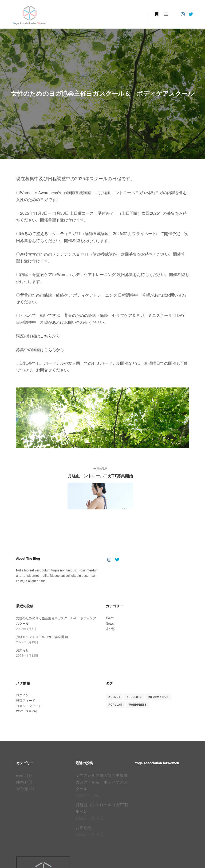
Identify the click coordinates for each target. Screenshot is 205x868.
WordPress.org (27, 711)
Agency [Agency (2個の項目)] (114, 697)
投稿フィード (26, 701)
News (110, 624)
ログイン (22, 695)
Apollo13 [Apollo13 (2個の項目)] (134, 697)
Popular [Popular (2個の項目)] (115, 705)
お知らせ (22, 650)
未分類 (111, 629)
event (110, 618)
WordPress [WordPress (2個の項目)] (137, 705)
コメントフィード (29, 706)
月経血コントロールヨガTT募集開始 (42, 637)
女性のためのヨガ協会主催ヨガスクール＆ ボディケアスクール (102, 782)
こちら (46, 336)
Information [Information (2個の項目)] (158, 697)
